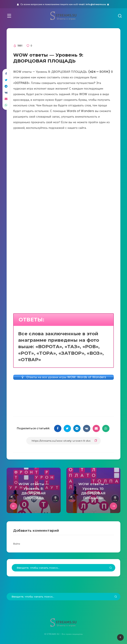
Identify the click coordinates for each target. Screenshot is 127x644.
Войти (17, 544)
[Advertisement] (63, 171)
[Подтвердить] (111, 568)
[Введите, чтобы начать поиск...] (63, 568)
